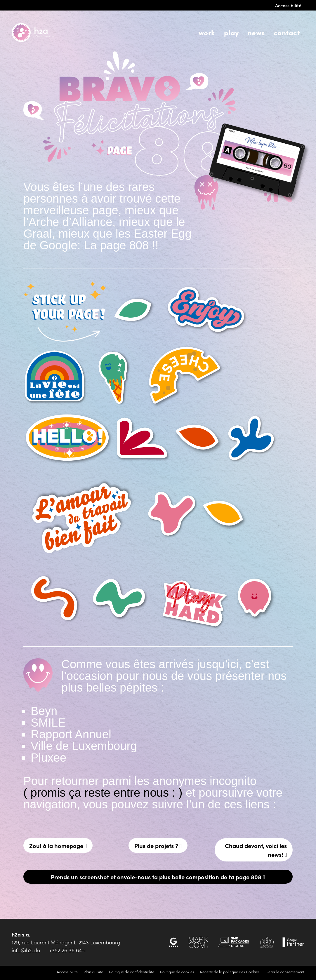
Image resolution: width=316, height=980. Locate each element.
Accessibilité (288, 5)
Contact (287, 32)
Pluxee (48, 758)
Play (231, 32)
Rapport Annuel (71, 734)
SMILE (48, 723)
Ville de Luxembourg (84, 746)
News (256, 32)
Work (207, 32)
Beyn (44, 711)
